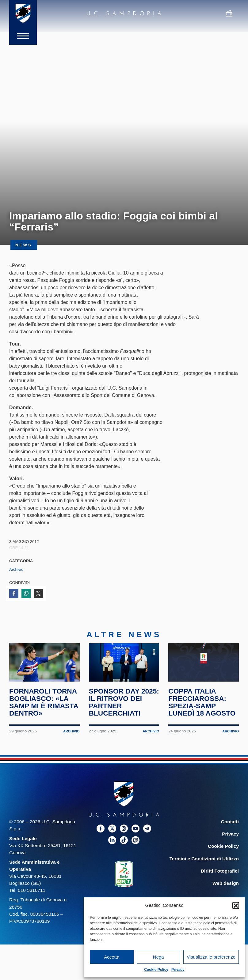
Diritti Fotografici (220, 873)
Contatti (230, 824)
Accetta (112, 957)
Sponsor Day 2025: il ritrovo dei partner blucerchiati (119, 705)
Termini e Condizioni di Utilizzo (204, 861)
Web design (226, 886)
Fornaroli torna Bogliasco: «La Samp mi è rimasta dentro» (44, 705)
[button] (236, 905)
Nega (158, 957)
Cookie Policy (156, 970)
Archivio (16, 569)
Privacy (178, 970)
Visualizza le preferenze (211, 957)
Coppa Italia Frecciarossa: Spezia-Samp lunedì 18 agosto (202, 705)
